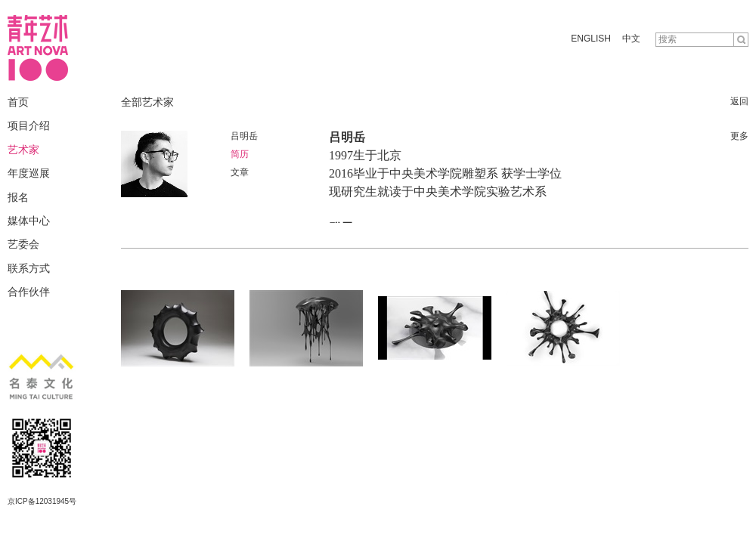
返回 (739, 101)
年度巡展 (29, 173)
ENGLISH (591, 39)
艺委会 (23, 244)
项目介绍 (29, 125)
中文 (631, 39)
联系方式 (29, 268)
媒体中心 (29, 221)
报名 (18, 197)
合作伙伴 (29, 292)
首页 (18, 102)
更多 (739, 136)
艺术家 (23, 150)
